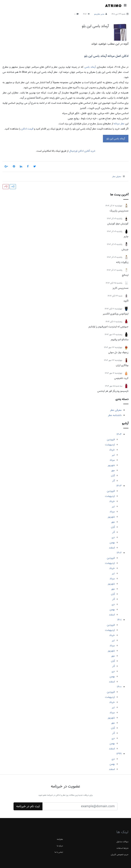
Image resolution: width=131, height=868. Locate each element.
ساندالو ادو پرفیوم (120, 340)
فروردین (111, 439)
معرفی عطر (116, 410)
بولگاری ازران (122, 365)
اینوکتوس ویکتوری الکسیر (116, 314)
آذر (113, 481)
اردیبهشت (110, 445)
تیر (113, 455)
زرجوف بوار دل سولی (118, 352)
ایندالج (125, 275)
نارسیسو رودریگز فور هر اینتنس (113, 391)
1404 (119, 434)
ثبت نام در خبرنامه (28, 806)
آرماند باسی (90, 67)
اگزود (126, 301)
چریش (125, 249)
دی (113, 537)
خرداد (112, 450)
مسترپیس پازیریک (119, 211)
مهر (113, 470)
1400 (119, 687)
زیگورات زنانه (122, 262)
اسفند (112, 548)
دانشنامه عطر (115, 415)
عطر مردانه (119, 124)
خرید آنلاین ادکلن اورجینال (82, 151)
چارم (126, 236)
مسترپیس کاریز (120, 288)
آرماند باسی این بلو (95, 26)
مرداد (112, 460)
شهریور (111, 465)
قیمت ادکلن (27, 129)
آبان (113, 476)
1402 (119, 553)
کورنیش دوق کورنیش (118, 224)
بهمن (112, 543)
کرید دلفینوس (121, 378)
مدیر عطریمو (99, 14)
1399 (119, 754)
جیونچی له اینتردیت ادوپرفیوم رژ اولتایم (108, 327)
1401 (119, 620)
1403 (119, 486)
